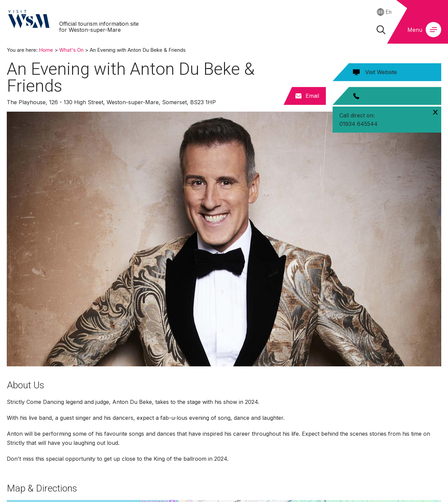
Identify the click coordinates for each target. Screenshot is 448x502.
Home (46, 50)
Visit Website (381, 72)
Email (312, 96)
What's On (71, 50)
